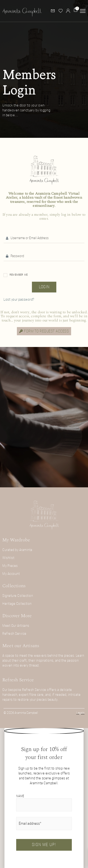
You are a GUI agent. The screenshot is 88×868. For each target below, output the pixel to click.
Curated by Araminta (17, 550)
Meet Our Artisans (16, 626)
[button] (83, 11)
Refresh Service (14, 634)
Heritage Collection (17, 604)
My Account (11, 574)
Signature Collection (18, 596)
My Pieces (10, 566)
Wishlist (8, 558)
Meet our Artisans (21, 646)
